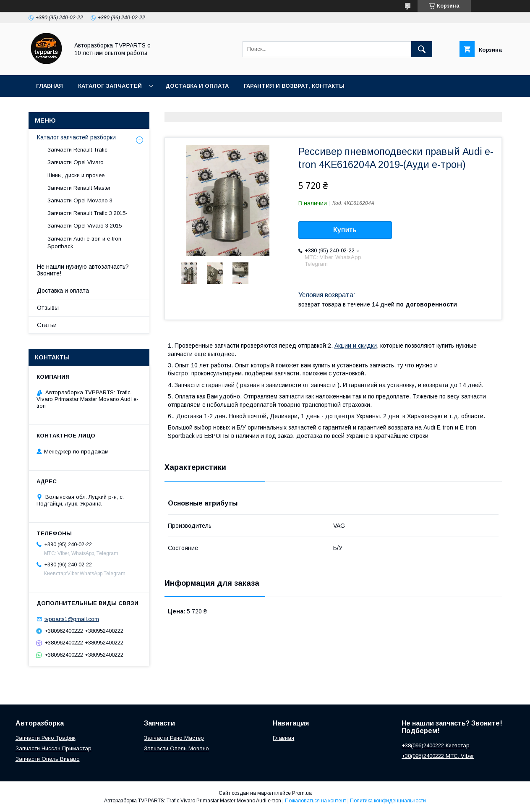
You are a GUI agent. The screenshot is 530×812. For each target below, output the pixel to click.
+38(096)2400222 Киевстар (436, 745)
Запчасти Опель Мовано (176, 748)
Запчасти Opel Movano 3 (80, 200)
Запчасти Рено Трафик (46, 738)
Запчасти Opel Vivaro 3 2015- (86, 226)
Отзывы (48, 308)
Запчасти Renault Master (79, 188)
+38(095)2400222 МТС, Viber (438, 756)
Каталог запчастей (110, 86)
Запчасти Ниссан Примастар (54, 748)
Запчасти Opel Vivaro (76, 162)
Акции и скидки (356, 346)
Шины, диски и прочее (76, 175)
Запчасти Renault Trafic (77, 150)
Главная (50, 86)
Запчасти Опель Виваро (48, 759)
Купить (345, 230)
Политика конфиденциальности (388, 801)
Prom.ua (302, 793)
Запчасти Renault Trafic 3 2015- (87, 213)
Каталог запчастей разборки (76, 137)
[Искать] (422, 49)
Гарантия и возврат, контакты (294, 86)
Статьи (47, 325)
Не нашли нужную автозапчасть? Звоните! (83, 270)
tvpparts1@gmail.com (72, 619)
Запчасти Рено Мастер (174, 738)
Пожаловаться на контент (316, 801)
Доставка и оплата (197, 86)
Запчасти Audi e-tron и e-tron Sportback (84, 242)
